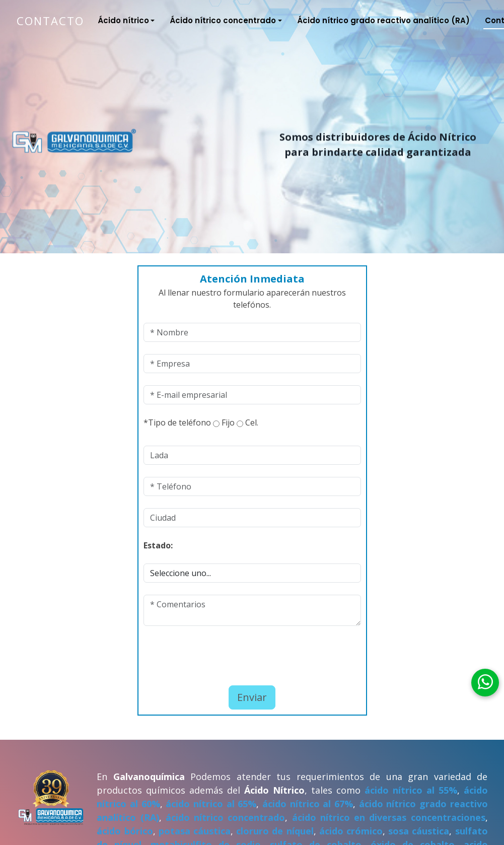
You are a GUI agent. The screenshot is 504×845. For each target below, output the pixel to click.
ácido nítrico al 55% (411, 790)
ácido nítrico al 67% (308, 804)
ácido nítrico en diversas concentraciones (389, 817)
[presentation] (202, 653)
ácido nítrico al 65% (211, 804)
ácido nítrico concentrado (225, 817)
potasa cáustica (195, 831)
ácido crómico (351, 831)
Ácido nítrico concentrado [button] (223, 20)
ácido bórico (125, 831)
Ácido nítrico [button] (123, 20)
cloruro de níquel (275, 831)
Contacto (50, 21)
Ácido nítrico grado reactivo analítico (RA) (383, 20)
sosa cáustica (419, 831)
